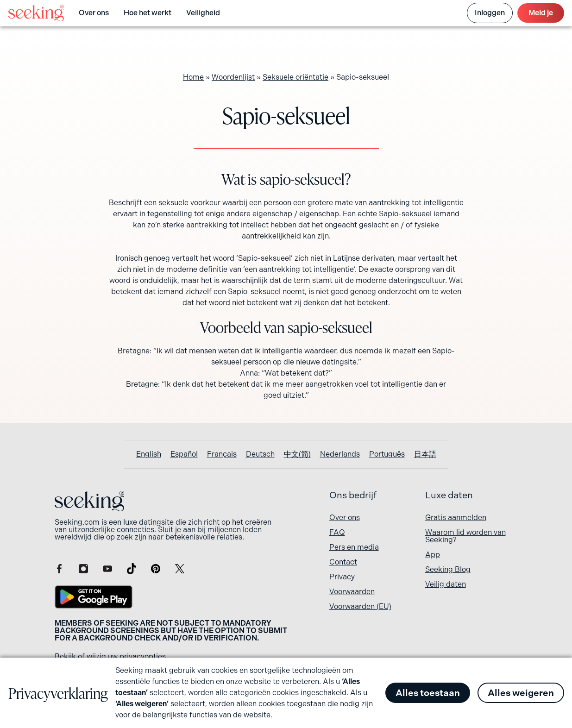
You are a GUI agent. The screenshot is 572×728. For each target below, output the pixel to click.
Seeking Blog (448, 569)
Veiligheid (203, 13)
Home (193, 77)
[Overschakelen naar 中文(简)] (297, 454)
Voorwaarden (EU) (360, 606)
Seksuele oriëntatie (295, 77)
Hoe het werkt (148, 13)
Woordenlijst (233, 77)
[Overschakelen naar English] (149, 454)
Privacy (342, 577)
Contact (343, 562)
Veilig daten (446, 584)
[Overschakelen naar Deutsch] (260, 454)
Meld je (541, 13)
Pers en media (354, 547)
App (433, 555)
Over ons (94, 13)
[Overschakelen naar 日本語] (425, 454)
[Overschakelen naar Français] (222, 454)
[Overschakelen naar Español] (184, 454)
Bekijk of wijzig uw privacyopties (110, 656)
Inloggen (490, 13)
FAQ (337, 532)
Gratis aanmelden (456, 518)
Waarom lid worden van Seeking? (465, 536)
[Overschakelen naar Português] (387, 454)
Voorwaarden (352, 592)
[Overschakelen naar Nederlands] (340, 454)
